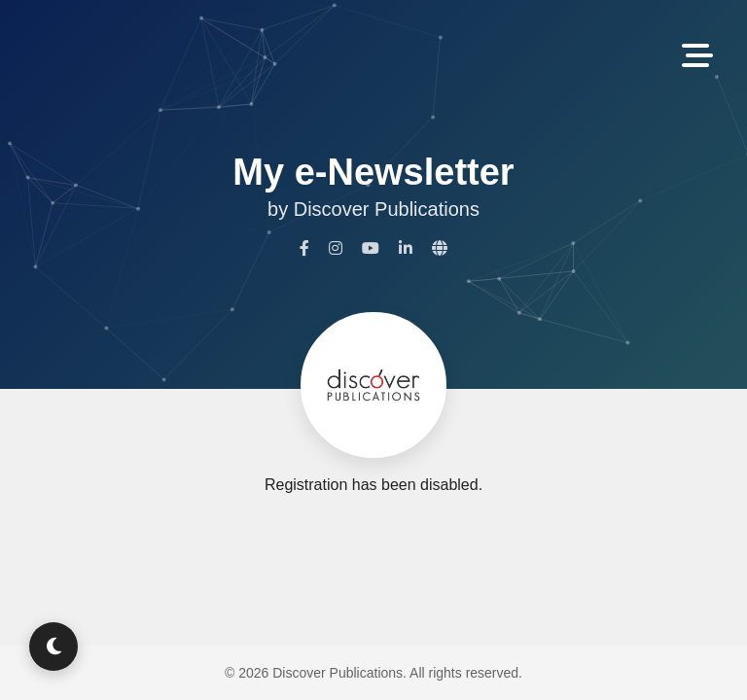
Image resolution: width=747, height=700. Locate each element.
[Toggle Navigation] (697, 57)
